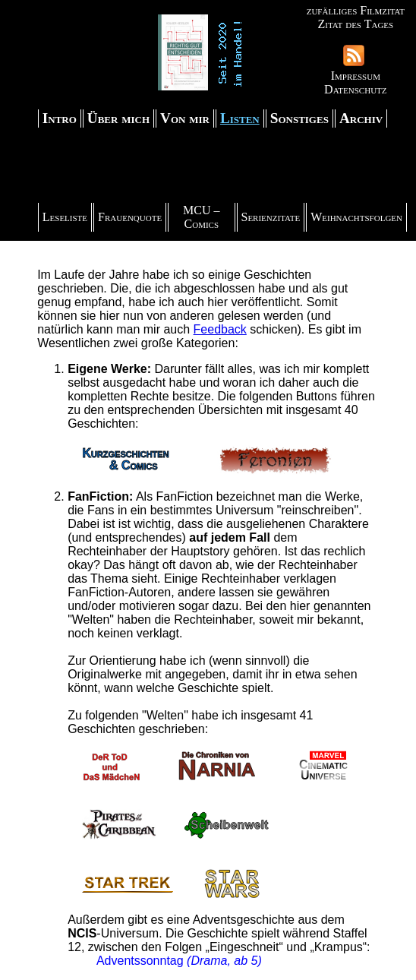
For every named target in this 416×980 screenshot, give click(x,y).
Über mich (118, 118)
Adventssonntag (142, 961)
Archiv (361, 118)
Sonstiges (299, 118)
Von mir (185, 118)
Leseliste (65, 217)
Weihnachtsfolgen (356, 217)
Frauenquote (130, 217)
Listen (240, 118)
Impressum (356, 76)
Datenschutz (355, 89)
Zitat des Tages (355, 24)
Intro (60, 118)
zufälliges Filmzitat (356, 10)
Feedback (220, 329)
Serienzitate (271, 217)
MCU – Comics (201, 217)
